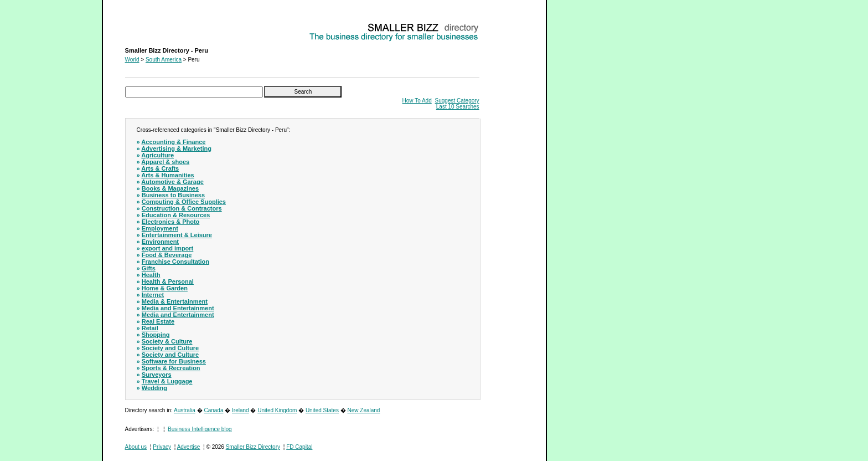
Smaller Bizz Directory (253, 447)
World (132, 60)
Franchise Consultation (175, 262)
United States (322, 410)
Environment (160, 242)
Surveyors (157, 375)
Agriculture (157, 155)
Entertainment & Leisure (177, 235)
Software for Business (174, 361)
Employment (160, 228)
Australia (185, 410)
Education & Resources (176, 215)
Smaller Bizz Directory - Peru (161, 25)
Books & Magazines (170, 188)
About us (136, 447)
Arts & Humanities (167, 175)
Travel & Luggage (167, 381)
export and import (168, 248)
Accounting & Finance (173, 142)
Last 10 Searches (458, 107)
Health (151, 275)
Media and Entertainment (178, 308)
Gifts (149, 268)
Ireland (241, 410)
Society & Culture (167, 341)
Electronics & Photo (171, 222)
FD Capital (299, 447)
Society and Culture (170, 348)
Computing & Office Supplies (184, 202)
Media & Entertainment (175, 301)
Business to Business (173, 195)
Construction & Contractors (182, 208)
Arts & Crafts (160, 168)
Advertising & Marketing (176, 148)
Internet (153, 295)
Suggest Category (457, 101)
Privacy (162, 447)
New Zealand (364, 410)
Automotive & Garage (172, 182)
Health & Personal (168, 281)
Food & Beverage (167, 255)
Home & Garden (165, 288)
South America (164, 60)
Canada (213, 410)
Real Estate (158, 321)
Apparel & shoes (165, 162)
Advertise (189, 447)
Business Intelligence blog (200, 429)
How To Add (417, 101)
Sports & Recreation (171, 368)
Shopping (156, 335)
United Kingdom (277, 410)
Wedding (154, 388)
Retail (150, 328)
